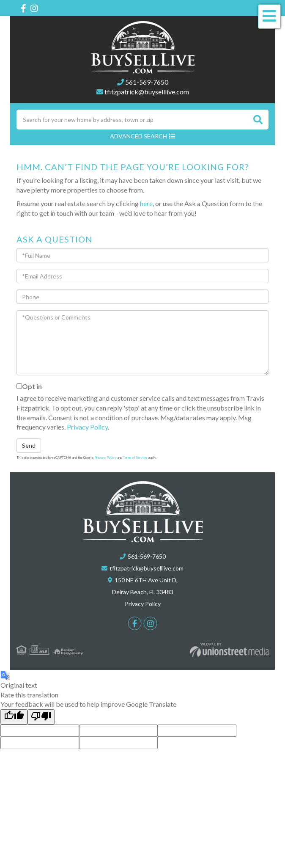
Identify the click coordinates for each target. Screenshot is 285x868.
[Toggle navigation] (269, 17)
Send (29, 445)
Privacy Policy (87, 427)
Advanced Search (138, 136)
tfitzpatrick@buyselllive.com (147, 92)
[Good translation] (14, 717)
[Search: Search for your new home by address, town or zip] (132, 120)
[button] (258, 120)
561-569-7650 (147, 82)
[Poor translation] (41, 717)
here (146, 203)
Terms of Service (135, 457)
